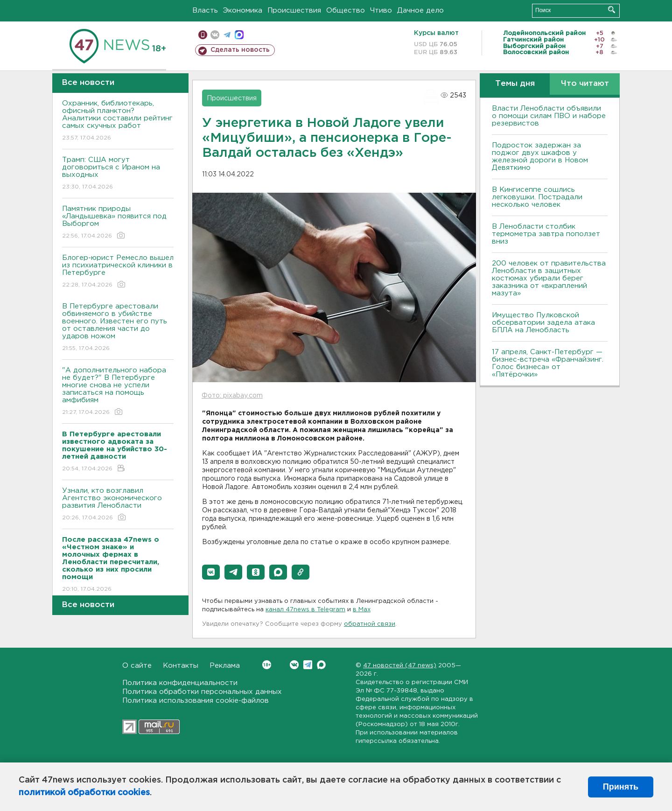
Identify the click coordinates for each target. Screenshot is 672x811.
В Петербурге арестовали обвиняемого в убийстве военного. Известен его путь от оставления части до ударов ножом (118, 328)
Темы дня (515, 84)
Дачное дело (420, 10)
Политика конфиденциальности (180, 683)
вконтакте (215, 35)
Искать (612, 10)
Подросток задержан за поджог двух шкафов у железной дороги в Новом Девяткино (540, 157)
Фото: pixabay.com (232, 396)
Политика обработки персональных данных (202, 692)
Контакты (181, 666)
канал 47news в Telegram (305, 610)
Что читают (585, 84)
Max (321, 665)
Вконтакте (267, 665)
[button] (211, 572)
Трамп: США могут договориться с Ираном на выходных (118, 174)
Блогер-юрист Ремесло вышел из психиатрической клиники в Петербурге (118, 272)
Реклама (225, 666)
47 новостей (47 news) (400, 666)
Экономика (243, 10)
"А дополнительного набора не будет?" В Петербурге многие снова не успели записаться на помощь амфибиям (118, 392)
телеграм (227, 35)
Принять (621, 787)
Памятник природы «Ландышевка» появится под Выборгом (118, 223)
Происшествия (294, 10)
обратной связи (370, 624)
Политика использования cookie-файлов (196, 701)
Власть (205, 10)
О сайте (137, 666)
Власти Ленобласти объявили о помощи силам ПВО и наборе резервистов (549, 116)
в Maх (362, 610)
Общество (346, 10)
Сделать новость (240, 50)
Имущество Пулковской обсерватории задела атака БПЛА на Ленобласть (543, 323)
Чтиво (381, 10)
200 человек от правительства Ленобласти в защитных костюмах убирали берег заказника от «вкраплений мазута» (549, 278)
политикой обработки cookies (84, 793)
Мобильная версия (203, 35)
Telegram (308, 665)
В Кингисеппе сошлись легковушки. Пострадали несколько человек (537, 197)
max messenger (239, 35)
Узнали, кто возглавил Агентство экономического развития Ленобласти (118, 505)
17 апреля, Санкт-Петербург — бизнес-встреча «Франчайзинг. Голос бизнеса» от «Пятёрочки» (548, 363)
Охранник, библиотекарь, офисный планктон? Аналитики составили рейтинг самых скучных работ (118, 121)
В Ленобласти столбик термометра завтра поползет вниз (546, 234)
